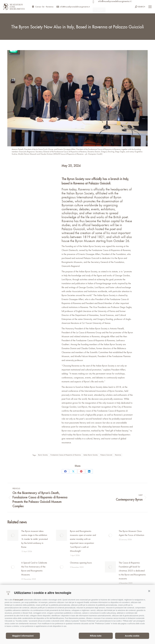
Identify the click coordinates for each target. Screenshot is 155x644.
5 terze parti (18, 600)
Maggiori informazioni (23, 636)
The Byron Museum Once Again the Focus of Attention (131, 533)
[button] (149, 591)
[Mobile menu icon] (150, 7)
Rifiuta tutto (96, 636)
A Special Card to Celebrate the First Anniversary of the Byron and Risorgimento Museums (34, 569)
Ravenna (118, 455)
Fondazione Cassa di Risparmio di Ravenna (66, 455)
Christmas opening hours (81, 563)
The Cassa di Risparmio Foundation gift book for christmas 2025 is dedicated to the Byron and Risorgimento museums (132, 571)
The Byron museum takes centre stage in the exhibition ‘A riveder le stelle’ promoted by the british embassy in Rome (34, 539)
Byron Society (43, 455)
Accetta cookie (132, 636)
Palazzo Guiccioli (106, 455)
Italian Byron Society (91, 455)
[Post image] (13, 535)
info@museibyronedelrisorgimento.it (73, 7)
